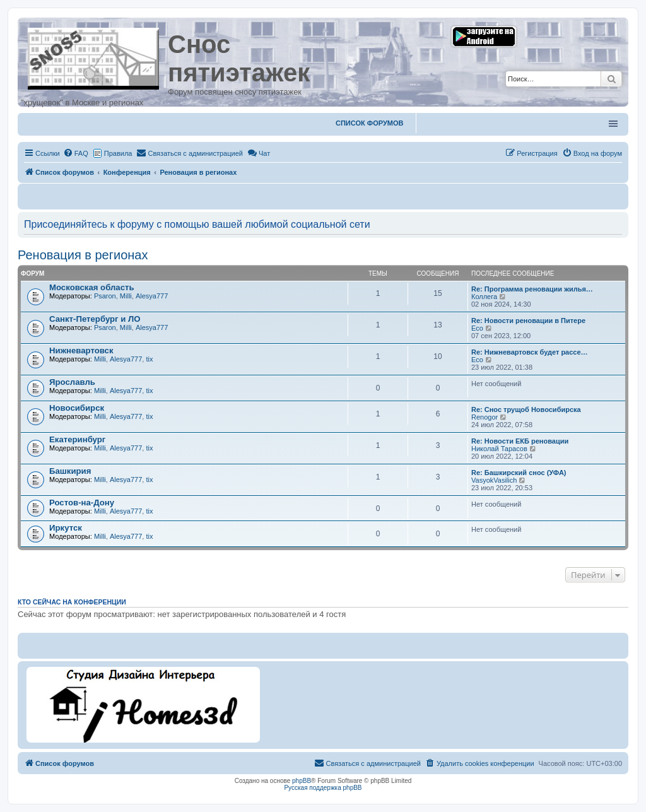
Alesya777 (152, 296)
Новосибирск (77, 408)
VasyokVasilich (494, 480)
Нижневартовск (81, 350)
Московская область (92, 287)
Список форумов (369, 123)
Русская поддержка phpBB (323, 788)
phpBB (302, 781)
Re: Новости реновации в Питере (528, 321)
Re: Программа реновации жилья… (532, 289)
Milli (126, 296)
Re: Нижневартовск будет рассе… (530, 352)
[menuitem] (76, 153)
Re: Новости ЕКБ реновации (520, 441)
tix (149, 359)
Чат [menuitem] (259, 153)
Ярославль (72, 382)
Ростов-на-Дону (82, 503)
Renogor (484, 417)
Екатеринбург (77, 439)
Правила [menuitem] (118, 153)
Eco (477, 328)
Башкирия (70, 471)
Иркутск (66, 528)
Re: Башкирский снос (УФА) (519, 473)
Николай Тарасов (499, 449)
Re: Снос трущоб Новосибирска (526, 409)
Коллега (484, 297)
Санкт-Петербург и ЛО (95, 319)
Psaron (105, 296)
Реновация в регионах (83, 255)
